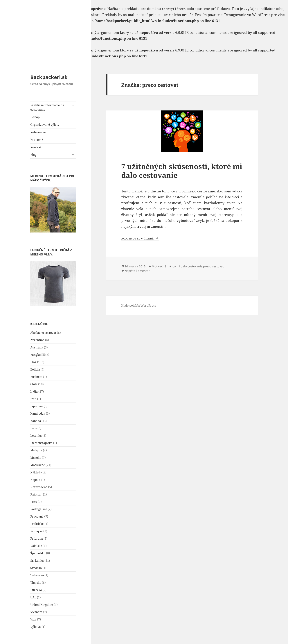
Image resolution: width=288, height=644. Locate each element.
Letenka (36, 436)
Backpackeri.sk (49, 77)
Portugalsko (39, 509)
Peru (34, 502)
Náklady (36, 472)
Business (36, 377)
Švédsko (36, 568)
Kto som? (37, 140)
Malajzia (36, 450)
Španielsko (38, 553)
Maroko (36, 458)
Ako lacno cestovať (43, 333)
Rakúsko (36, 546)
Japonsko (37, 406)
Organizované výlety (45, 125)
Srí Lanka (37, 561)
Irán (33, 399)
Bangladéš (37, 355)
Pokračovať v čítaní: (140, 238)
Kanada (36, 421)
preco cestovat (213, 266)
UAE (33, 597)
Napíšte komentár (137, 271)
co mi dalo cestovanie (187, 266)
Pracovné (37, 516)
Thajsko (36, 583)
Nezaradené (39, 487)
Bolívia (35, 369)
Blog (33, 155)
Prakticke (37, 524)
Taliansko (37, 575)
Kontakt (36, 147)
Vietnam (36, 612)
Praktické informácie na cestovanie (47, 107)
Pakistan (36, 494)
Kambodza (38, 414)
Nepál (34, 480)
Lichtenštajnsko (41, 443)
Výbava (36, 627)
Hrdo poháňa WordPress (139, 305)
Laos (34, 428)
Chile (34, 384)
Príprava (37, 539)
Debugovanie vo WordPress (247, 15)
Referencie (38, 132)
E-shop (35, 117)
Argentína (37, 340)
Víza (33, 619)
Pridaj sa (36, 531)
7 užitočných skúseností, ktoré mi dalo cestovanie (182, 171)
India (34, 391)
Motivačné (38, 465)
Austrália (37, 347)
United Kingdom (42, 605)
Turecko (36, 590)
